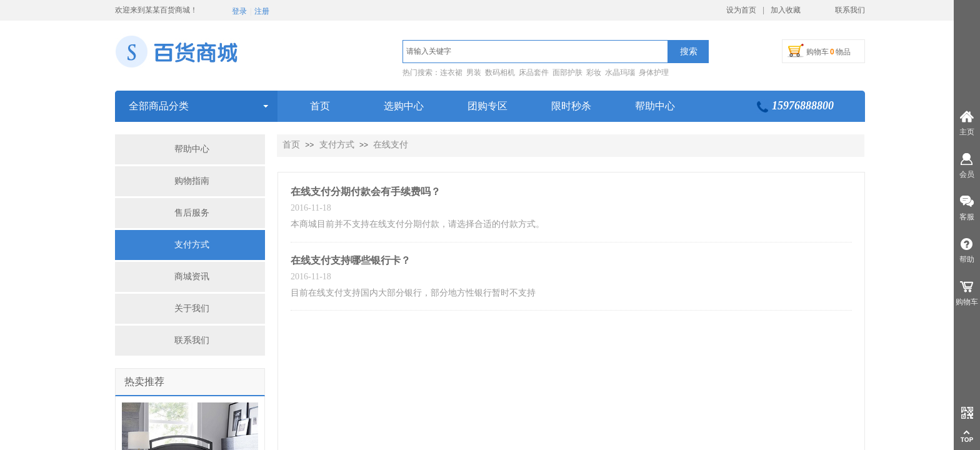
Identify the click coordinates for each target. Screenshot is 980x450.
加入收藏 (786, 10)
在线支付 (391, 145)
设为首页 (741, 10)
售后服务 (192, 213)
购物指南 (192, 181)
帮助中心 (192, 149)
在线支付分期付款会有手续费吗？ (366, 192)
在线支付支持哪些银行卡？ (351, 260)
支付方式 (192, 245)
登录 (239, 11)
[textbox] (535, 52)
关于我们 (192, 308)
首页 (291, 145)
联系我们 (192, 340)
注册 (262, 11)
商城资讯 (192, 277)
